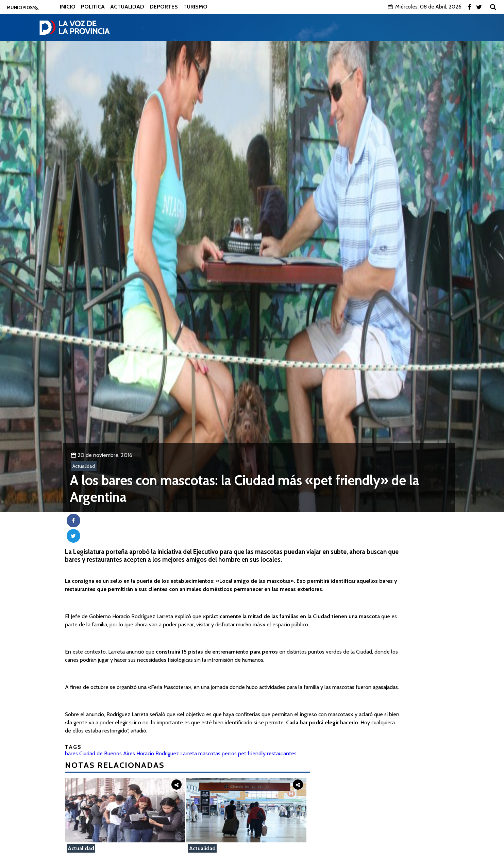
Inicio (68, 7)
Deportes (164, 7)
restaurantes (282, 753)
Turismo (195, 7)
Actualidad (127, 7)
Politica (93, 7)
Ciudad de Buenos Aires (107, 753)
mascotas (209, 753)
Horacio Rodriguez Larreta (167, 753)
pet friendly (252, 753)
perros (229, 753)
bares (71, 753)
